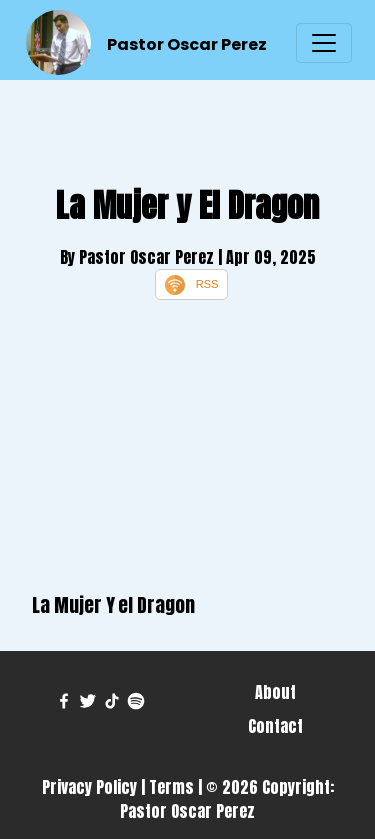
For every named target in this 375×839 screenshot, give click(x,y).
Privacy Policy (89, 787)
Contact (275, 726)
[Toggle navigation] (324, 43)
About (275, 692)
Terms (171, 787)
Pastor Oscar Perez (187, 44)
